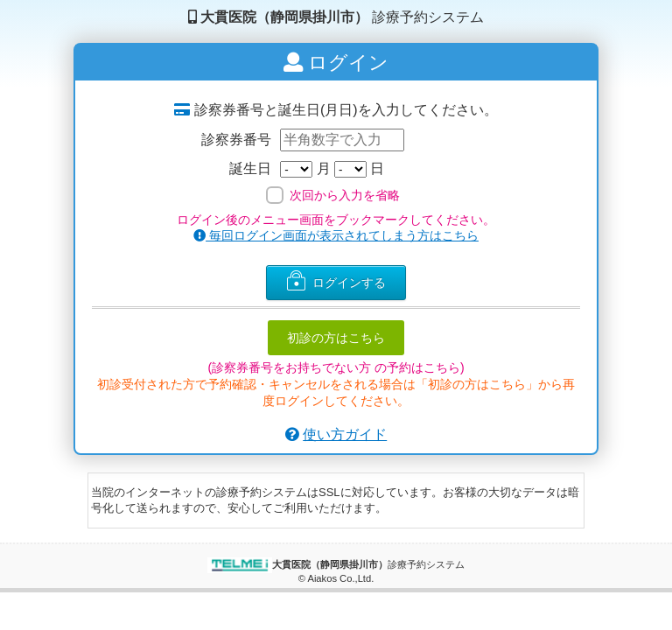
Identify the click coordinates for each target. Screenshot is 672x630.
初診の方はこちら (336, 338)
